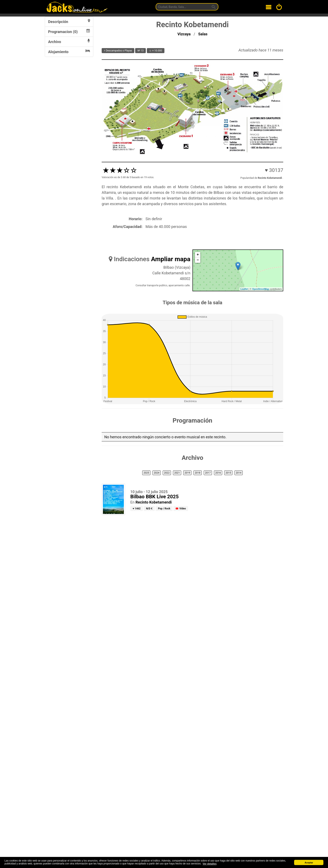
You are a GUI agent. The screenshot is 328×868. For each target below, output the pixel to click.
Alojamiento (69, 51)
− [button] (198, 260)
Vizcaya (184, 34)
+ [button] (198, 255)
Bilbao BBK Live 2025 (154, 497)
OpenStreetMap (261, 289)
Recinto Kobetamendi (154, 502)
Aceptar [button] (309, 863)
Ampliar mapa (171, 259)
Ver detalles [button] (210, 864)
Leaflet (244, 289)
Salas (203, 34)
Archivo (69, 41)
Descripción (69, 21)
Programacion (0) (69, 31)
